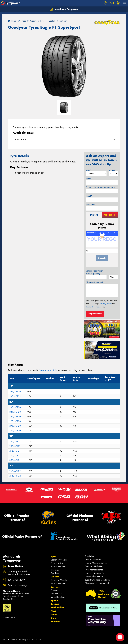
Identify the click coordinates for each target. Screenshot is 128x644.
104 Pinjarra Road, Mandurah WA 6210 (19, 573)
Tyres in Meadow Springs (96, 563)
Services (55, 587)
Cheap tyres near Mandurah (97, 583)
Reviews (55, 621)
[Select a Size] (64, 140)
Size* (88, 170)
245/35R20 (15, 407)
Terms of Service (93, 307)
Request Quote (95, 314)
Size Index (89, 556)
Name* (89, 179)
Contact (55, 604)
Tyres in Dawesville (93, 560)
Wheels (55, 577)
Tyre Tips (55, 573)
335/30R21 (15, 460)
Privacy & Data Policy (18, 640)
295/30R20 (15, 431)
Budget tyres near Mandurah (97, 580)
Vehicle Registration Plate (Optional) (94, 272)
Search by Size (57, 563)
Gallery (55, 618)
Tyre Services (57, 594)
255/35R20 (15, 417)
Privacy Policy (106, 304)
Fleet (53, 611)
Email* (89, 196)
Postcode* (90, 205)
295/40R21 (15, 451)
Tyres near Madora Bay (95, 573)
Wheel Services (58, 597)
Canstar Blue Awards (94, 576)
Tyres (54, 556)
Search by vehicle (48, 370)
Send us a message (18, 585)
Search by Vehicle (59, 560)
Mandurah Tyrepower (64, 9)
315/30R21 (15, 456)
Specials (55, 600)
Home (12, 21)
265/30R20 (15, 421)
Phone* (100, 187)
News (54, 614)
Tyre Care (55, 570)
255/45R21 (15, 442)
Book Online (58, 607)
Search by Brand (58, 567)
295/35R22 (15, 476)
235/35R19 (15, 392)
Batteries (54, 590)
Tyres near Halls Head (94, 566)
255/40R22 (15, 471)
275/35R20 (15, 426)
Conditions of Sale (34, 640)
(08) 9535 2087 (17, 580)
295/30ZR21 (16, 446)
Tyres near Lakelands (94, 570)
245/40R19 (15, 396)
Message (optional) (94, 282)
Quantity (112, 170)
